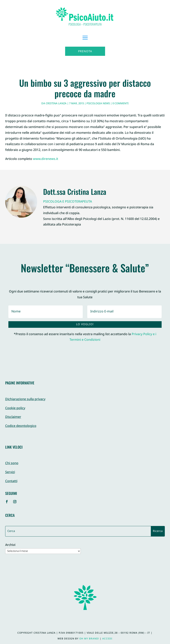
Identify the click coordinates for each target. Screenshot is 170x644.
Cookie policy (15, 408)
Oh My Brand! (89, 639)
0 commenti (121, 104)
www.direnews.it (46, 159)
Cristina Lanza (56, 104)
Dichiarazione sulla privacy (25, 399)
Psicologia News (98, 104)
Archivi (10, 545)
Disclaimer (13, 417)
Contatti (11, 481)
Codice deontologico (21, 426)
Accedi (107, 639)
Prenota (85, 52)
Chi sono (12, 463)
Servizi (10, 472)
